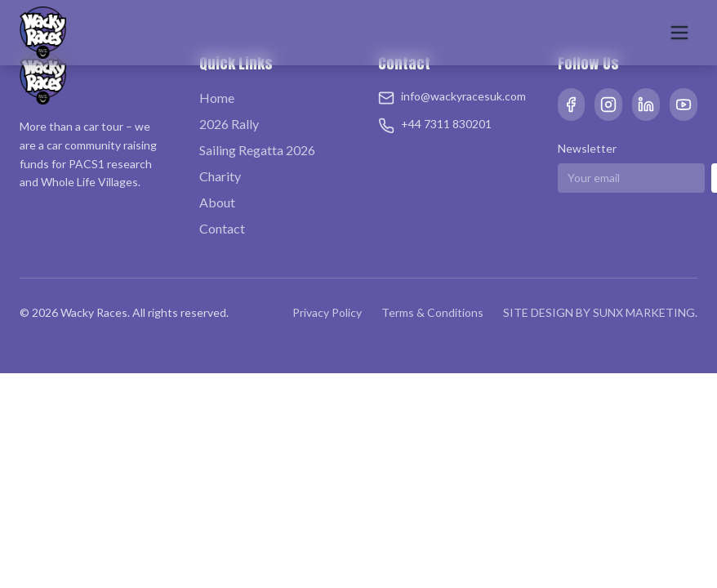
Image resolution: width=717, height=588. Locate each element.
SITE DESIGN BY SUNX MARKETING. (600, 312)
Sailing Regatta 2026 (257, 150)
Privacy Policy (327, 312)
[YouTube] (684, 105)
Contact (222, 228)
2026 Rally (229, 124)
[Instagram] (608, 105)
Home (217, 98)
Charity (220, 176)
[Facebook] (572, 105)
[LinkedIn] (646, 105)
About (217, 202)
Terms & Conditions (432, 312)
